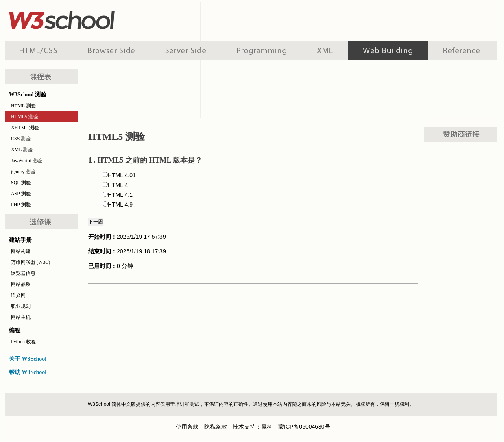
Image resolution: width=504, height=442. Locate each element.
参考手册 (463, 50)
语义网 (18, 295)
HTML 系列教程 (39, 50)
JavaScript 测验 (27, 161)
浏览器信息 (23, 273)
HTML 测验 (23, 106)
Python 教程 (23, 342)
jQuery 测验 (23, 172)
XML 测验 (22, 150)
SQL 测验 (21, 183)
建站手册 (388, 50)
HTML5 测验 (25, 117)
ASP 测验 (21, 194)
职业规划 (21, 306)
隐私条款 (216, 427)
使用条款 (187, 427)
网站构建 (21, 251)
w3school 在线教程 (81, 18)
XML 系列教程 (325, 50)
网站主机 (21, 317)
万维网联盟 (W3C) (31, 262)
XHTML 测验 (25, 128)
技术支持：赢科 (253, 427)
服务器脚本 (186, 50)
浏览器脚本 (111, 50)
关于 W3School (28, 359)
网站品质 (21, 284)
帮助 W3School (28, 372)
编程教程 (262, 50)
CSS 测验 (21, 139)
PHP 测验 (21, 205)
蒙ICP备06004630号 (304, 427)
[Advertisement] (460, 267)
